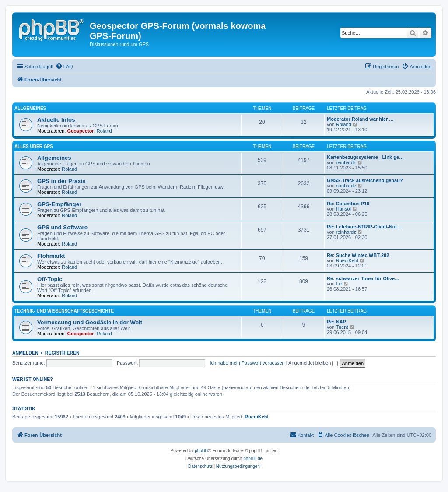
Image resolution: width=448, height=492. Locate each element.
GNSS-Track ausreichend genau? (365, 180)
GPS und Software (62, 227)
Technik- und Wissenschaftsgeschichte (64, 311)
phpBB (201, 451)
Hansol (343, 209)
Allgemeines (30, 108)
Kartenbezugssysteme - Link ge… (365, 157)
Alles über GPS (34, 146)
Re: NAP (336, 322)
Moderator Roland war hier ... (360, 119)
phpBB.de (253, 459)
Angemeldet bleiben (313, 363)
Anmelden (25, 353)
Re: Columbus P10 (348, 204)
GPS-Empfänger (59, 204)
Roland (104, 131)
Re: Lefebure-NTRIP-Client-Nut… (364, 227)
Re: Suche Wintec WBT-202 (358, 255)
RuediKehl (347, 260)
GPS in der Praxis (61, 181)
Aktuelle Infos (56, 120)
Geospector (81, 131)
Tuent (342, 327)
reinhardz (346, 162)
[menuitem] (64, 67)
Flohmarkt (51, 256)
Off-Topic (50, 279)
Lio (339, 284)
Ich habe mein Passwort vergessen (247, 363)
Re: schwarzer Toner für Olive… (363, 278)
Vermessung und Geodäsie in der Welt (90, 322)
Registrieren (62, 353)
